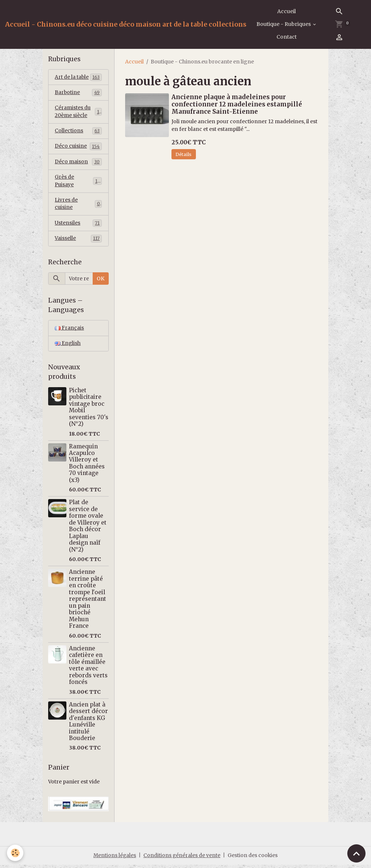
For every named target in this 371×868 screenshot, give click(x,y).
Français (69, 331)
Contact (287, 37)
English (68, 347)
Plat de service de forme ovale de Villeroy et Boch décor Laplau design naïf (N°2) (88, 529)
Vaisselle (78, 241)
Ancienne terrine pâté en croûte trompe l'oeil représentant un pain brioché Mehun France (88, 602)
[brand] (126, 24)
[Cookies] (16, 853)
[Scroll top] (356, 853)
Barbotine (78, 93)
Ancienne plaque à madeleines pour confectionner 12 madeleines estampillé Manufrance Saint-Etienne (237, 104)
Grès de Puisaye (78, 183)
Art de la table (78, 77)
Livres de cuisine (78, 206)
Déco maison (78, 163)
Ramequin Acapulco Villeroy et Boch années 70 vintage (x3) (87, 466)
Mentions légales (114, 859)
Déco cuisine (78, 148)
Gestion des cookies (253, 859)
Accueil (287, 11)
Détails (183, 154)
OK (101, 281)
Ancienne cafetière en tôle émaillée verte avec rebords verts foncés (88, 668)
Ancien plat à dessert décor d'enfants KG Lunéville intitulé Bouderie (88, 725)
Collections (78, 132)
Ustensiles (78, 226)
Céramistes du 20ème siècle (78, 112)
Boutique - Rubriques (284, 24)
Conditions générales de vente (182, 859)
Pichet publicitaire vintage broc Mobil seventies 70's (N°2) (89, 410)
